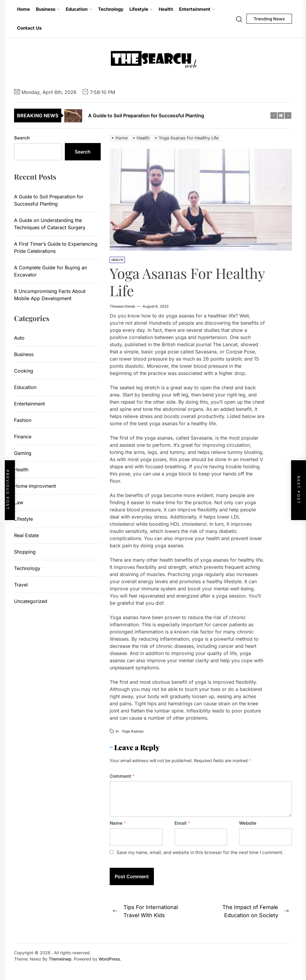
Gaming (23, 453)
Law (19, 502)
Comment (122, 776)
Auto (19, 338)
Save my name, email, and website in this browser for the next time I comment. (200, 852)
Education (79, 9)
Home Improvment (35, 486)
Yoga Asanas (133, 731)
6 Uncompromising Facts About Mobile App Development (50, 295)
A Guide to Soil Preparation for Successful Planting (49, 200)
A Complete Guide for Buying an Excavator (51, 271)
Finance (23, 437)
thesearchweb (122, 306)
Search (22, 138)
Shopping (25, 552)
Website (248, 823)
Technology (111, 9)
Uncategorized (31, 601)
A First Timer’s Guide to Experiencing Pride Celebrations (56, 247)
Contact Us (29, 28)
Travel (21, 585)
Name (118, 823)
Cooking (24, 371)
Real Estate (26, 535)
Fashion (23, 420)
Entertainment (197, 9)
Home (23, 9)
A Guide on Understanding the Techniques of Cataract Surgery (50, 224)
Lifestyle (141, 9)
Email (182, 823)
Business (48, 9)
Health (166, 9)
